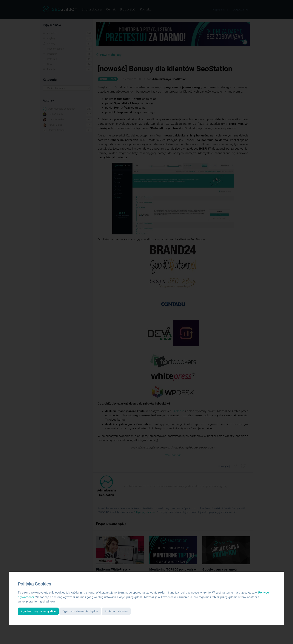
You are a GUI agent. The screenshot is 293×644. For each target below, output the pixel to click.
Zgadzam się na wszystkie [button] (38, 611)
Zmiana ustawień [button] (116, 611)
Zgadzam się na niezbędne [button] (80, 611)
